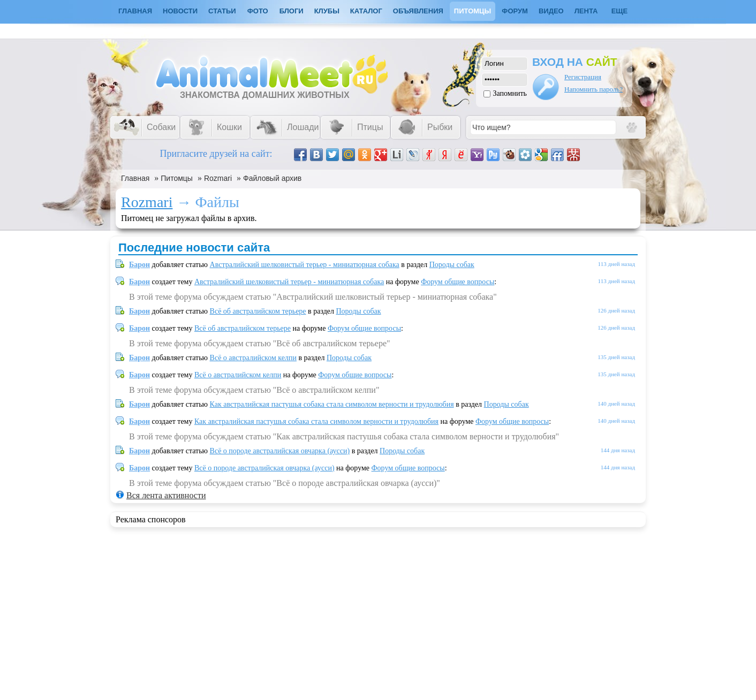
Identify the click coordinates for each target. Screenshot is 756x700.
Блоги (292, 11)
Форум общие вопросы (458, 282)
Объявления (418, 11)
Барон (139, 265)
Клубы (327, 11)
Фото (258, 11)
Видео (551, 11)
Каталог (366, 11)
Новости (180, 11)
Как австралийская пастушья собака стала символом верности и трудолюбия (332, 404)
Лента (586, 11)
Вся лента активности (166, 495)
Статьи (222, 11)
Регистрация (583, 77)
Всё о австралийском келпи (253, 358)
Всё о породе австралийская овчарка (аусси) (280, 451)
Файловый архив (272, 178)
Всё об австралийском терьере (258, 311)
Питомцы (472, 11)
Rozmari (218, 178)
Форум (515, 11)
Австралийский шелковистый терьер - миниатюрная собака (305, 265)
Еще (620, 11)
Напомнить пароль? (594, 89)
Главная (135, 178)
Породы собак (452, 265)
